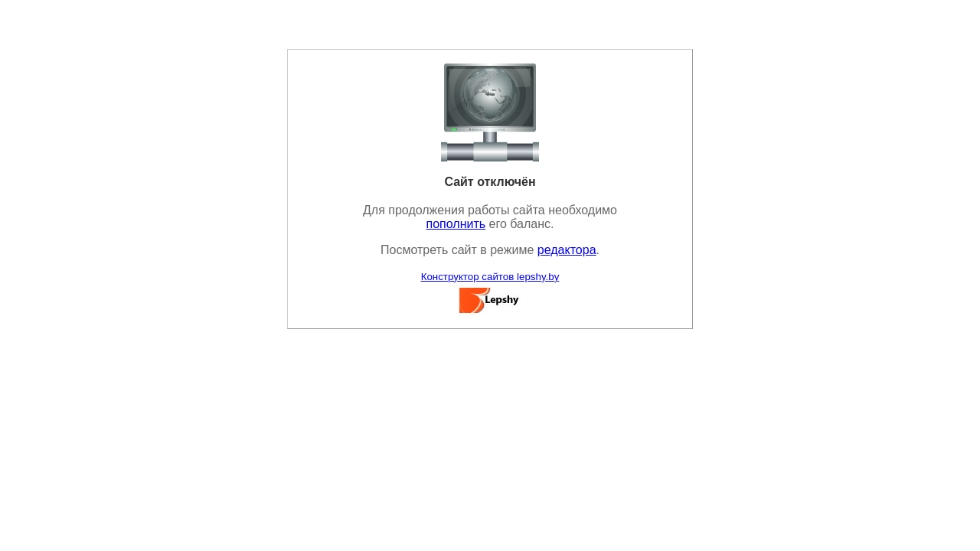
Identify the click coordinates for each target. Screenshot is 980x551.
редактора (567, 250)
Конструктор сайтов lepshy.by (490, 277)
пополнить (456, 224)
